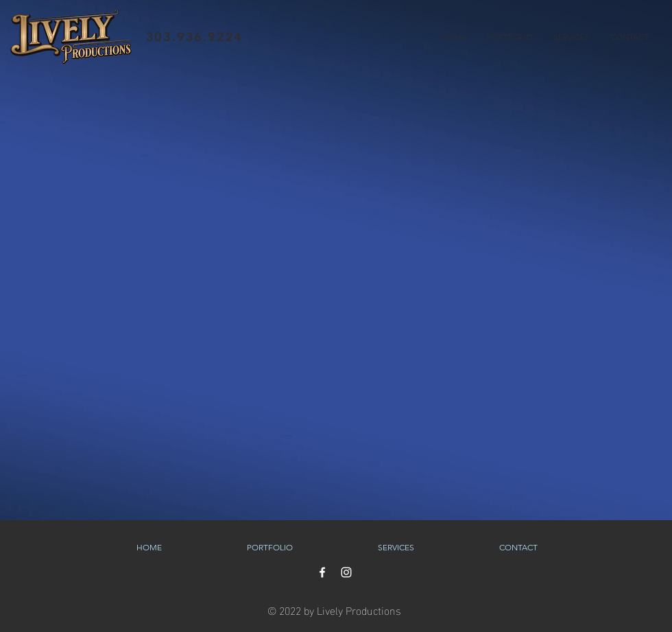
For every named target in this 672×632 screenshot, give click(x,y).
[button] (510, 37)
